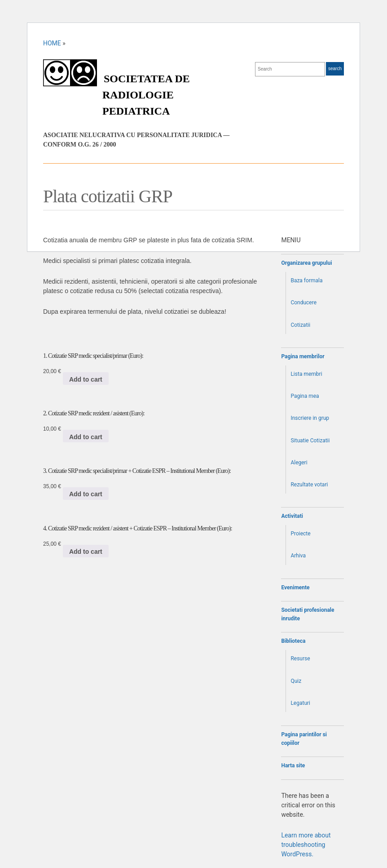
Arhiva (298, 556)
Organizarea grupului (306, 263)
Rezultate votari (309, 485)
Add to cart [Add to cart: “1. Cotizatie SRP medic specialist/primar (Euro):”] (86, 379)
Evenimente (295, 588)
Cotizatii (300, 325)
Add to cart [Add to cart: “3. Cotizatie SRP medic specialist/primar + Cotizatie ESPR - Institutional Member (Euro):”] (86, 494)
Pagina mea (305, 396)
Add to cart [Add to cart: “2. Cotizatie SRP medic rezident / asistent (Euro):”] (86, 437)
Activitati (292, 516)
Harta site (293, 766)
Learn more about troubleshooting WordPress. (306, 845)
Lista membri (306, 374)
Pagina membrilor (303, 356)
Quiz (296, 681)
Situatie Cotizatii (310, 441)
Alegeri (299, 463)
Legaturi (300, 703)
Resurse (300, 659)
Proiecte (300, 534)
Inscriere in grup (310, 418)
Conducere (303, 303)
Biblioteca (293, 641)
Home (52, 43)
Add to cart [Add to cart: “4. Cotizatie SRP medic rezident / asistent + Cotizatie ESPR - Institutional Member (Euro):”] (86, 552)
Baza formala (306, 280)
